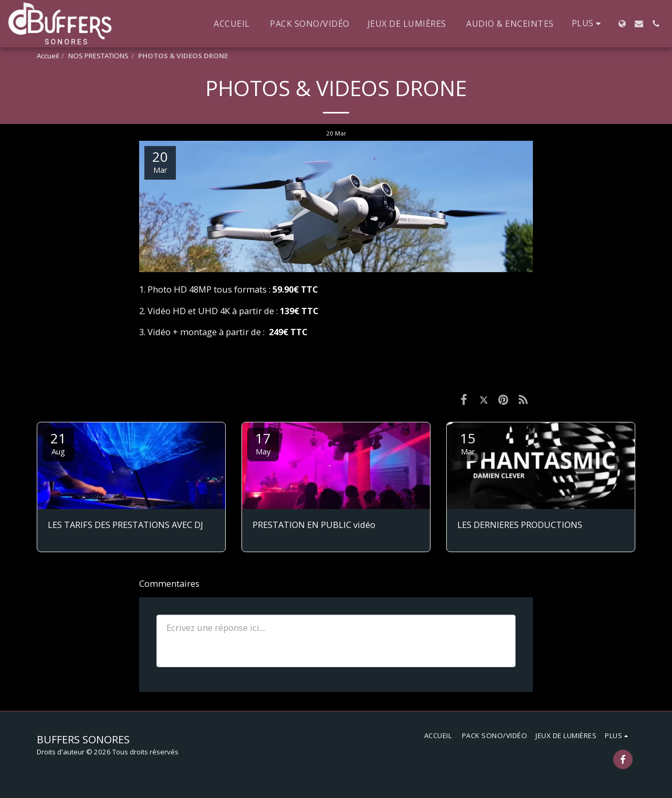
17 (263, 443)
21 (58, 443)
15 (468, 443)
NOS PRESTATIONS (98, 56)
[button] (639, 24)
